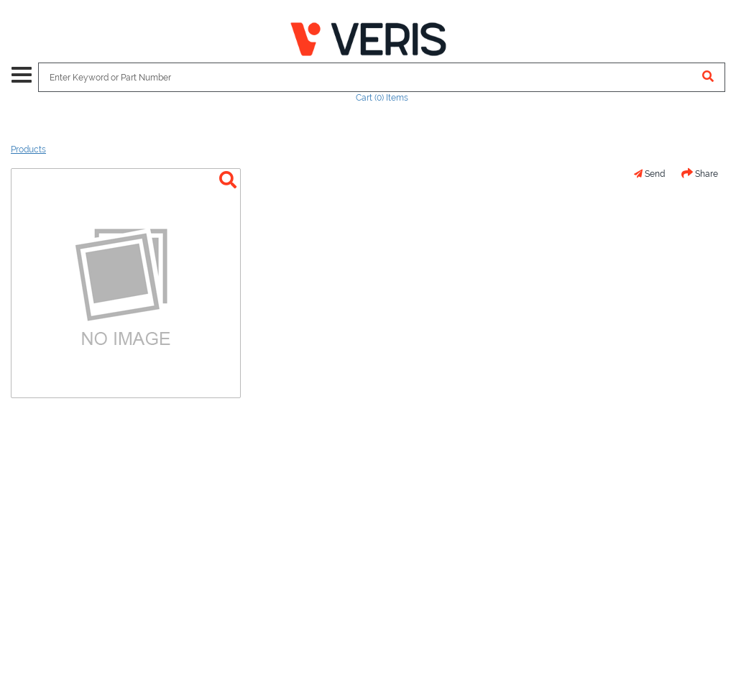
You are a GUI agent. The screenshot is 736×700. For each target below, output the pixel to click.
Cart (382, 98)
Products (28, 149)
